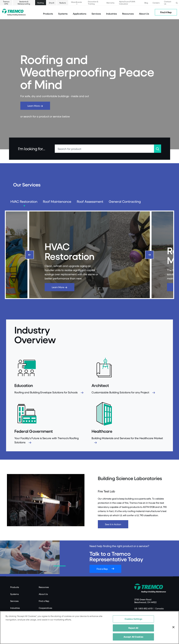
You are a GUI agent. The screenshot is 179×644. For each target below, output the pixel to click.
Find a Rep (102, 569)
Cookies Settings (133, 619)
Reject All (133, 628)
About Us (144, 14)
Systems (15, 594)
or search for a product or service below (45, 116)
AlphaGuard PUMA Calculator (127, 3)
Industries (15, 608)
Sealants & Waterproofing (24, 3)
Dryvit (52, 3)
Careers (156, 3)
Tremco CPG (6, 3)
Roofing (41, 3)
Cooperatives (45, 608)
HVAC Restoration (24, 201)
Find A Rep (166, 12)
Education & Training (93, 3)
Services (14, 601)
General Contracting (125, 201)
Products (48, 14)
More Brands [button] (76, 2)
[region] (89, 628)
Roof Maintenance (57, 201)
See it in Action (113, 524)
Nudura (63, 3)
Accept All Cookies (133, 637)
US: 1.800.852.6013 (143, 608)
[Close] (173, 627)
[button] (177, 3)
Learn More (35, 106)
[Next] (149, 255)
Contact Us (168, 3)
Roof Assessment (90, 201)
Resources (128, 14)
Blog (146, 3)
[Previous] (30, 255)
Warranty (110, 3)
